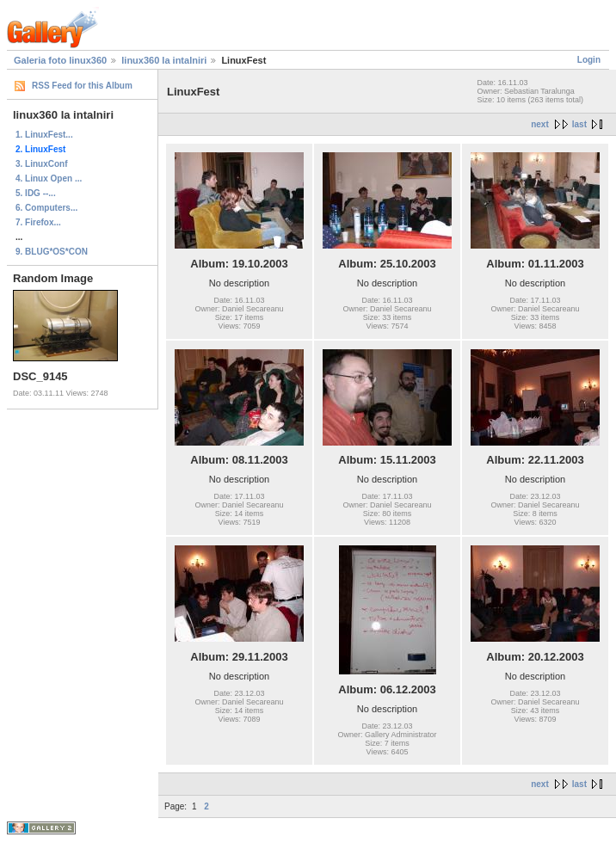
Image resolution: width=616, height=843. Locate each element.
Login (589, 60)
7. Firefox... (38, 222)
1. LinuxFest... (44, 135)
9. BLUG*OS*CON (52, 252)
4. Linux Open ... (49, 178)
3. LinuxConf (42, 164)
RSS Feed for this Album (82, 86)
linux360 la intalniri (164, 60)
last (579, 124)
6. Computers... (46, 208)
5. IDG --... (36, 193)
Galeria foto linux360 (60, 60)
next (540, 124)
